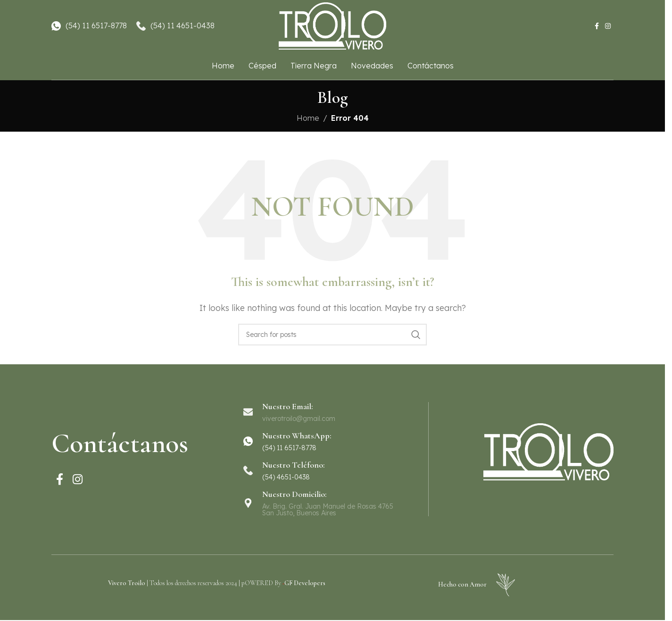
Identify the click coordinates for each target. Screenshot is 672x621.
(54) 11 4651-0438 (183, 25)
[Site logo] (332, 25)
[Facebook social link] (597, 26)
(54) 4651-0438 (286, 477)
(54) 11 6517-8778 (96, 25)
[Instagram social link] (608, 26)
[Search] (332, 335)
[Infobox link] (332, 441)
